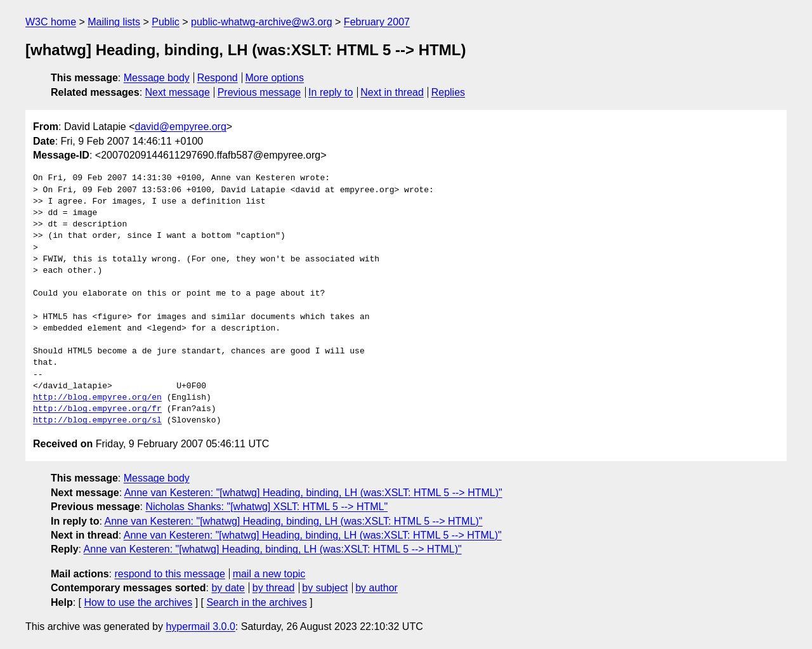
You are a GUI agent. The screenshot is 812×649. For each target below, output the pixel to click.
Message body (157, 78)
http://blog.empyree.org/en (97, 398)
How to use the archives (138, 602)
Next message (178, 92)
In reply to (331, 92)
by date (228, 588)
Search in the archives (256, 602)
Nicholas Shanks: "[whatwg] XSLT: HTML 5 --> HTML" (266, 507)
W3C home (51, 22)
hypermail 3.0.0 (200, 626)
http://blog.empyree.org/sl (97, 421)
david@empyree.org (181, 127)
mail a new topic (269, 574)
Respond (218, 78)
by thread (274, 588)
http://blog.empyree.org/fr (97, 409)
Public (166, 22)
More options (275, 78)
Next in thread (392, 92)
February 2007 (377, 22)
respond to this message (169, 574)
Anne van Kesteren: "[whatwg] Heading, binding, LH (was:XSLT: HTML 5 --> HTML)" (313, 493)
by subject (325, 588)
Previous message (259, 92)
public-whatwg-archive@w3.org (262, 22)
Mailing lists (114, 22)
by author (377, 588)
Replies (448, 92)
